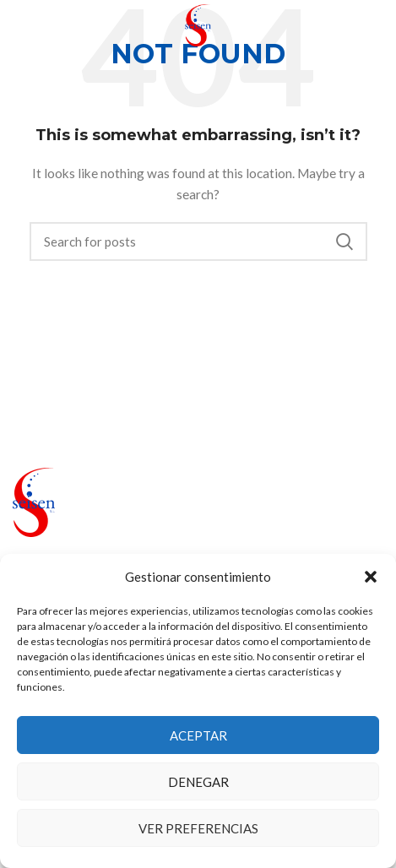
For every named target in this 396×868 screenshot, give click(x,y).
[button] (371, 577)
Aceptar (198, 735)
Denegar (198, 782)
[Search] (198, 241)
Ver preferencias (198, 828)
